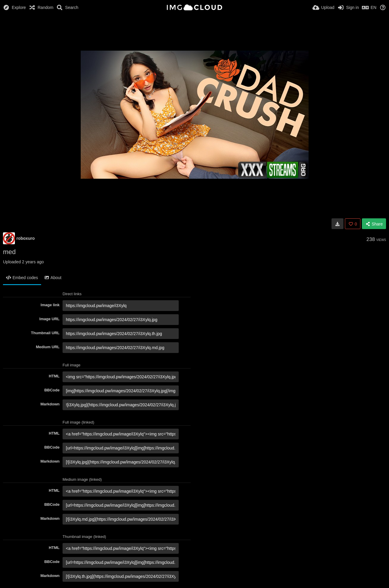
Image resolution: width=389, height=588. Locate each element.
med (9, 252)
